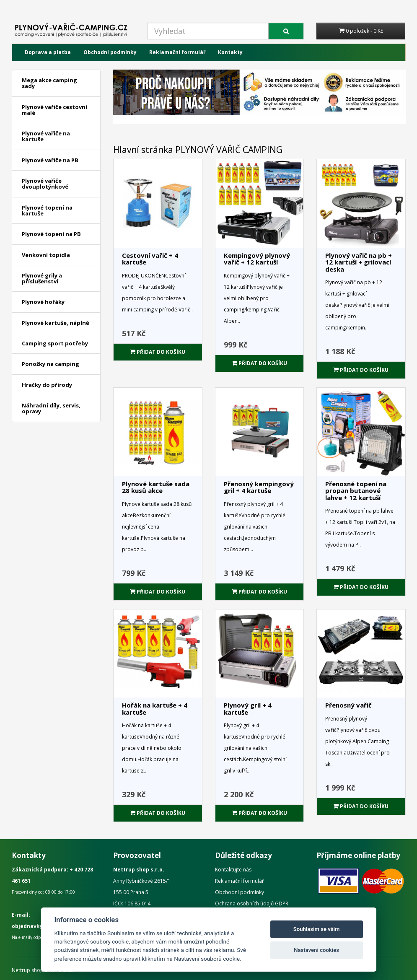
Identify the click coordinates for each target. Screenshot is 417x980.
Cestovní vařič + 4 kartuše (150, 259)
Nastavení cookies (316, 950)
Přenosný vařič (348, 705)
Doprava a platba (48, 52)
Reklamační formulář (177, 52)
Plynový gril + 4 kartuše (248, 709)
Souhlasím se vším (317, 929)
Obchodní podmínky (110, 52)
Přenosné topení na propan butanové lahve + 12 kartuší (356, 491)
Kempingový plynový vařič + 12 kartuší (257, 259)
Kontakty (230, 52)
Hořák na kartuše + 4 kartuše (155, 709)
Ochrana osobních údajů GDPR (252, 904)
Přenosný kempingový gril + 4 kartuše (259, 487)
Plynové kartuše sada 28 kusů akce (156, 487)
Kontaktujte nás (233, 870)
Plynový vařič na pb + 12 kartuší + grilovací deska (359, 262)
